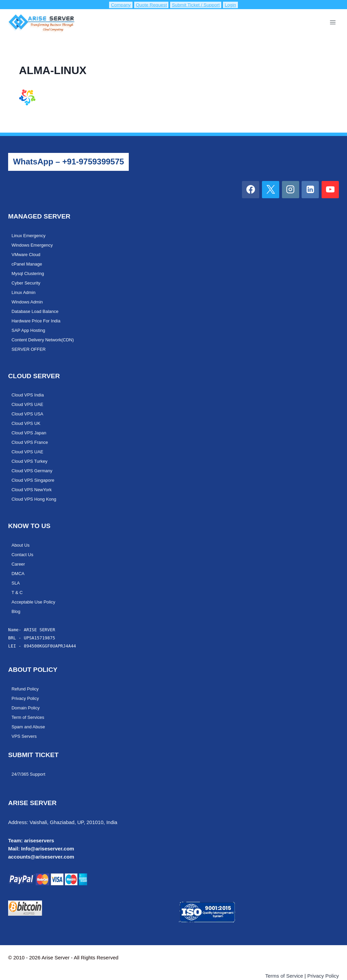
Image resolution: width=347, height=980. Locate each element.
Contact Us (23, 546)
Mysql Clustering (29, 272)
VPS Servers (25, 723)
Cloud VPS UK (27, 418)
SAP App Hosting (29, 327)
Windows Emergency (34, 245)
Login (238, 5)
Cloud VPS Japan (30, 427)
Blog (16, 600)
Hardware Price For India (38, 318)
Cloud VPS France (31, 436)
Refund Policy (26, 678)
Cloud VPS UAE (28, 400)
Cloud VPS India (29, 390)
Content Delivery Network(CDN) (45, 336)
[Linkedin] (310, 190)
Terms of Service (284, 962)
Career (19, 555)
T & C (17, 582)
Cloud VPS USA (28, 409)
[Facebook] (251, 190)
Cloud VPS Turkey (31, 454)
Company (115, 5)
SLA (16, 573)
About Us (21, 537)
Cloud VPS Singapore (34, 473)
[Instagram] (291, 190)
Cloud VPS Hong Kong (35, 491)
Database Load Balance (37, 309)
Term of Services (29, 705)
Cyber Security (27, 281)
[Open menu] (333, 22)
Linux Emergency (30, 235)
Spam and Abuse (29, 714)
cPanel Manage (28, 263)
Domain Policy (27, 696)
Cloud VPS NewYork (33, 482)
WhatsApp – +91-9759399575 (68, 162)
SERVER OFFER (30, 345)
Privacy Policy (26, 687)
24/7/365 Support (30, 761)
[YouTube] (330, 190)
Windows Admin (28, 299)
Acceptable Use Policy (35, 591)
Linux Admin (24, 290)
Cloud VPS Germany (33, 463)
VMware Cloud (27, 254)
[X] (271, 190)
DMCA (18, 564)
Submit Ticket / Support (199, 5)
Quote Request (148, 5)
